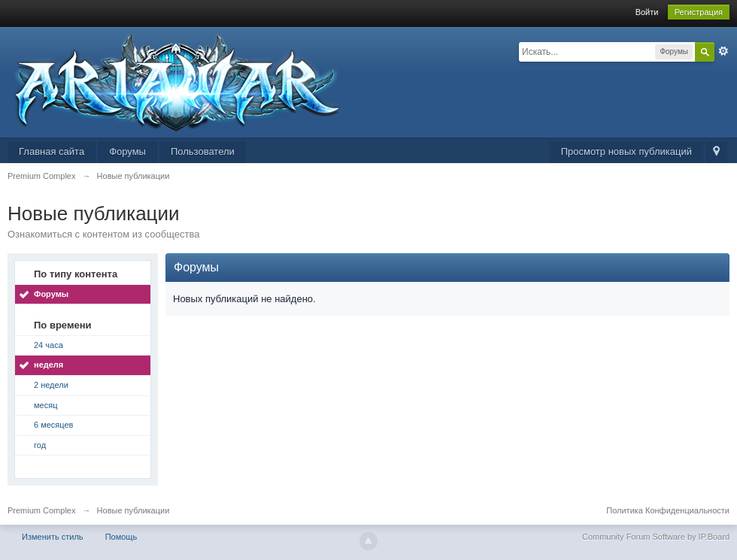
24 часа (49, 345)
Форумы (127, 151)
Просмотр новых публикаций (626, 151)
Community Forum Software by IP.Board (656, 537)
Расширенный (723, 51)
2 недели (51, 385)
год (40, 445)
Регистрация (699, 12)
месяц (45, 405)
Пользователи (203, 151)
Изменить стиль (53, 537)
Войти (647, 12)
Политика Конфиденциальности (668, 510)
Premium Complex (41, 510)
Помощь (121, 537)
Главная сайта (52, 151)
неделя (49, 365)
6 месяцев (53, 425)
